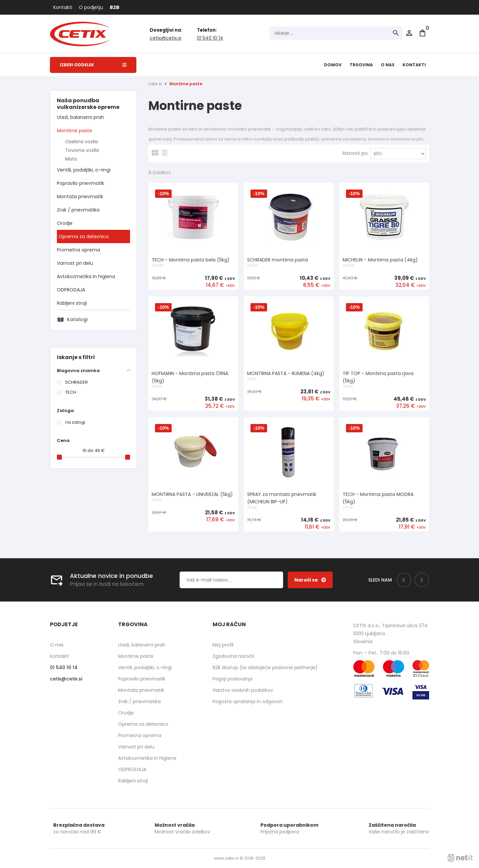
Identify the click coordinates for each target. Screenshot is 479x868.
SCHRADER (77, 382)
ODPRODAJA (71, 290)
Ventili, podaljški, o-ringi (84, 170)
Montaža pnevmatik (80, 197)
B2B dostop (265, 667)
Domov (333, 65)
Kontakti (63, 7)
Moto (71, 159)
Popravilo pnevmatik (80, 183)
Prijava (409, 33)
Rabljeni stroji (72, 303)
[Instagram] (422, 580)
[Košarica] (422, 33)
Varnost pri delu (75, 263)
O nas (388, 65)
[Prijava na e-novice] (310, 580)
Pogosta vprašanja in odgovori (247, 701)
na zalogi (75, 422)
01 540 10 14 (210, 38)
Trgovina (361, 65)
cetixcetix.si (165, 38)
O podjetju (91, 7)
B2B (115, 7)
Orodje (65, 223)
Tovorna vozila (82, 150)
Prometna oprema (79, 250)
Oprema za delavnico (84, 236)
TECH (71, 392)
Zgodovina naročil (233, 656)
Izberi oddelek (93, 65)
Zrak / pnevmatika (78, 210)
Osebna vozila (81, 142)
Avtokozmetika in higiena (86, 276)
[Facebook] (404, 580)
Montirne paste (75, 131)
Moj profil (223, 645)
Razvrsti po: (356, 153)
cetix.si (155, 84)
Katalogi (77, 319)
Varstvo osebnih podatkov (243, 690)
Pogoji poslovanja (233, 679)
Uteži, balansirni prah (80, 117)
